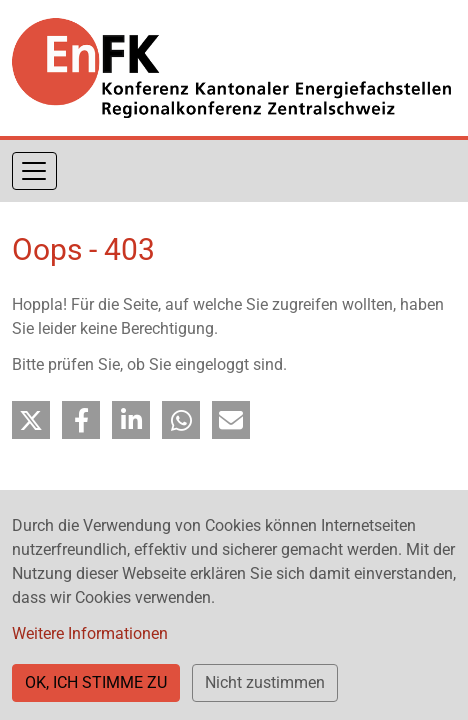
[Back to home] (231, 68)
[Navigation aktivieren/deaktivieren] (34, 171)
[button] (31, 420)
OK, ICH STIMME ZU (96, 682)
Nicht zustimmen (265, 682)
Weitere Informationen (90, 633)
